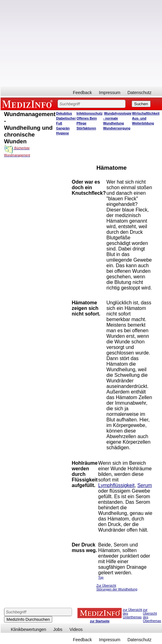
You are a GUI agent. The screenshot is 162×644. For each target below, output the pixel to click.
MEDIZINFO (28, 104)
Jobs (58, 629)
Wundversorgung (117, 128)
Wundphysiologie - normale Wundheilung (117, 118)
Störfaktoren (86, 128)
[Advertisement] (81, 43)
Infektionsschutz (89, 113)
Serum (145, 485)
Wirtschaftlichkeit (146, 113)
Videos (76, 629)
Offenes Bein (87, 118)
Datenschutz (139, 93)
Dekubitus (64, 113)
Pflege (81, 123)
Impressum (110, 93)
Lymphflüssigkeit (117, 485)
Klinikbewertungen (28, 629)
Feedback (82, 93)
